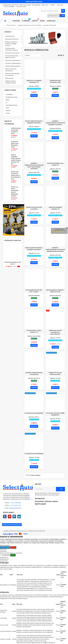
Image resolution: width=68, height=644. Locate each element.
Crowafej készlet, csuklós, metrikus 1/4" (34, 331)
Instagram (14, 517)
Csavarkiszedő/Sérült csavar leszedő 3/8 (55, 164)
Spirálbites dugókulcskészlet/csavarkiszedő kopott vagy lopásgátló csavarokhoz (34, 166)
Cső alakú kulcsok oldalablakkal (34, 413)
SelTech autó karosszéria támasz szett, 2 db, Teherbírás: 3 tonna (16, 175)
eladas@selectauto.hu (15, 508)
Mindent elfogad (5, 548)
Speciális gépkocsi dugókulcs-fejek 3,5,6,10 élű (55, 291)
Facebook (5, 517)
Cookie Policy (4, 561)
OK (60, 489)
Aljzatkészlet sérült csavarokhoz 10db (55, 81)
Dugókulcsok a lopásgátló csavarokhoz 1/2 (34, 81)
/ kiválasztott (5, 555)
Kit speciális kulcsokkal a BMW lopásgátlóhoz (55, 414)
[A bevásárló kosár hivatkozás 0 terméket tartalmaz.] (62, 16)
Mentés (13, 555)
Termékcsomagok (25, 5)
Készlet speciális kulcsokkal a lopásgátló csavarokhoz (34, 249)
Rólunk (52, 5)
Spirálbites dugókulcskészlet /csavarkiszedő (34, 374)
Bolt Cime (45, 5)
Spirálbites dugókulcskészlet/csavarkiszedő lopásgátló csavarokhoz (55, 123)
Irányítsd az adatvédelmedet (12, 525)
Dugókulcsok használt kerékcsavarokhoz (55, 374)
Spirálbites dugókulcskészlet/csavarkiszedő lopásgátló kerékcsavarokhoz (55, 250)
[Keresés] (52, 11)
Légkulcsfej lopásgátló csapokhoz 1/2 (55, 208)
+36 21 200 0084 (9, 7)
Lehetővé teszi (63, 586)
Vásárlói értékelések (59, 230)
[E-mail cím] (45, 489)
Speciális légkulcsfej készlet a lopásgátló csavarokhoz (34, 122)
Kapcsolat (60, 5)
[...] (31, 499)
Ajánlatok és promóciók (11, 5)
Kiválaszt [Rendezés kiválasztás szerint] (28, 55)
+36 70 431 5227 (21, 7)
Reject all (13, 548)
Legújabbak (36, 5)
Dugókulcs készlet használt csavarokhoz (34, 208)
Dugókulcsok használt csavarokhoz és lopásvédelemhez (55, 332)
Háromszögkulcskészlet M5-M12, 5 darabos (34, 291)
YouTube (10, 517)
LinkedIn (19, 517)
